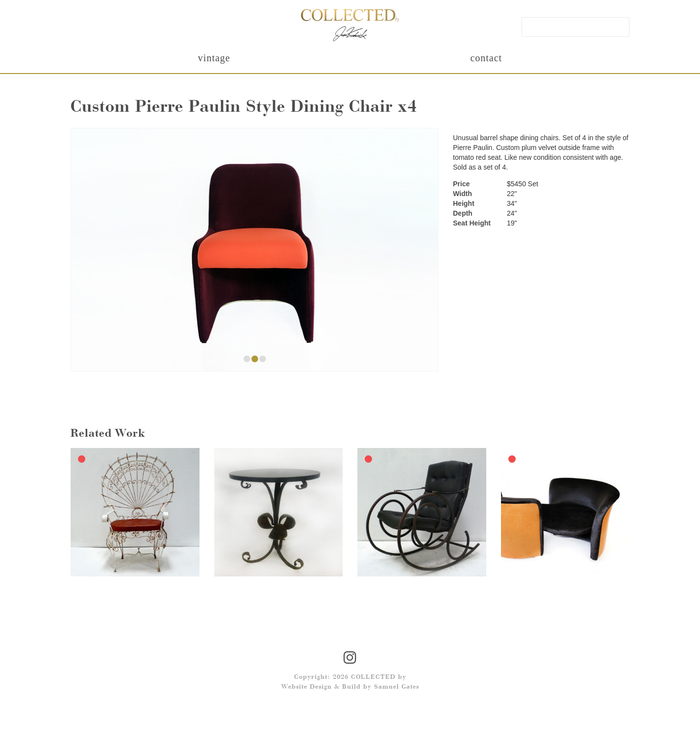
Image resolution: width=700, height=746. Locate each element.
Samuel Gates (397, 687)
